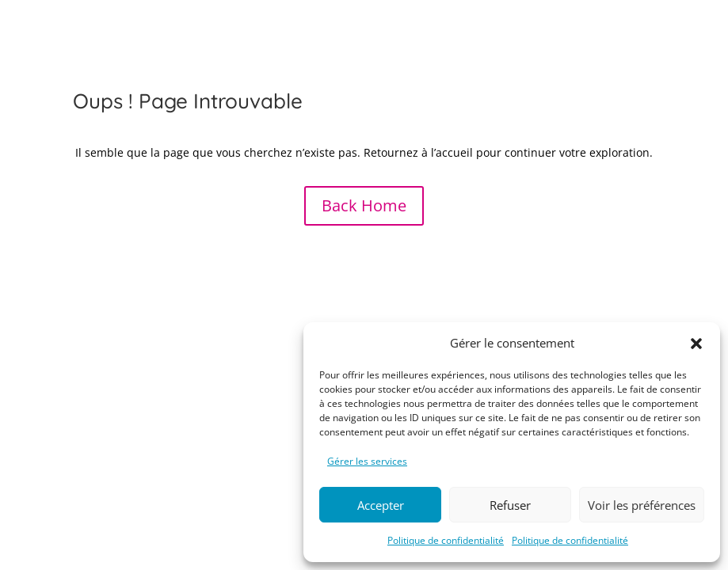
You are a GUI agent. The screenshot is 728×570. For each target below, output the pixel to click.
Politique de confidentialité (446, 540)
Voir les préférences (642, 505)
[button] (696, 344)
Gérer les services (367, 461)
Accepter (381, 505)
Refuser (510, 505)
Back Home (364, 205)
